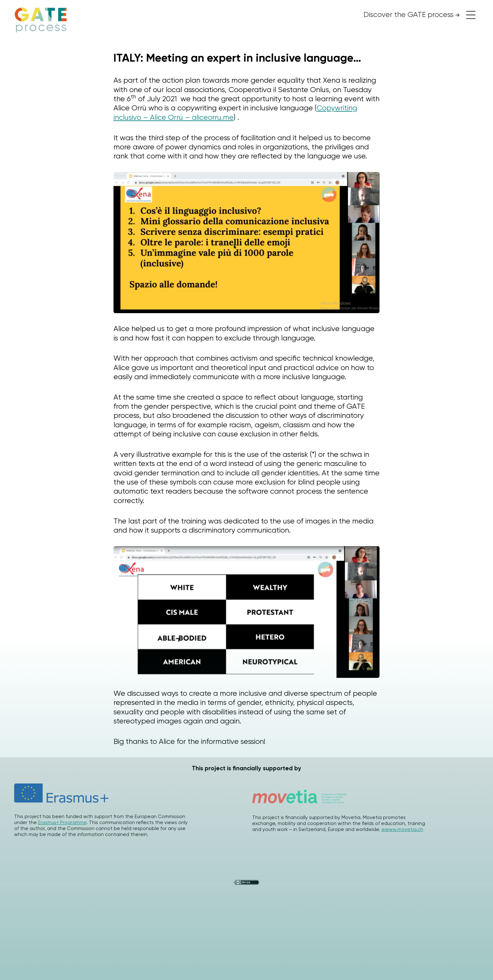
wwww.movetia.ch (402, 829)
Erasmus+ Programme (62, 822)
